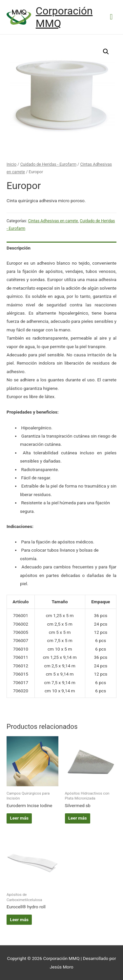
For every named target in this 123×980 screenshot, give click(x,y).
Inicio (11, 164)
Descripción (19, 248)
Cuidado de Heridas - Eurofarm (48, 164)
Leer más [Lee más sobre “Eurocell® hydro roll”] (19, 920)
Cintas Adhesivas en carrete (53, 221)
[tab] (61, 248)
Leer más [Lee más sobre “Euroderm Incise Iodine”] (19, 818)
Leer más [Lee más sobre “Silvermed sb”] (78, 818)
